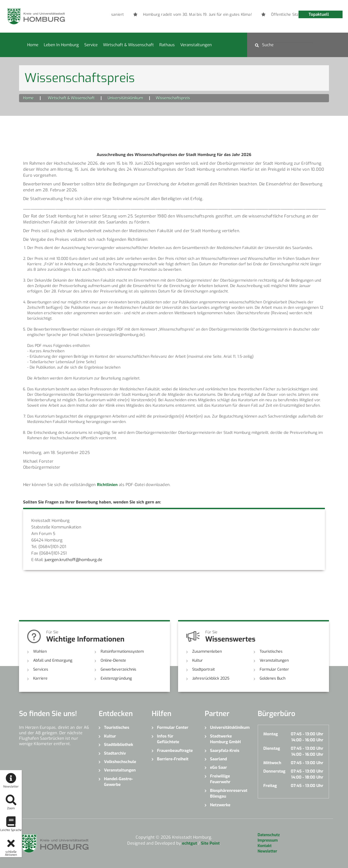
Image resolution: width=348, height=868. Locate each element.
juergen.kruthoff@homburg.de (73, 560)
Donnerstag (274, 771)
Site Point (210, 843)
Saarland (219, 759)
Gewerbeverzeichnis (118, 669)
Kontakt (265, 846)
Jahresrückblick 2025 (211, 678)
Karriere (40, 678)
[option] (207, 15)
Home (33, 45)
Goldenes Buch (273, 678)
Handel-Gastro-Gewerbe (119, 782)
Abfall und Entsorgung (53, 660)
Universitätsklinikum (125, 98)
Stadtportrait (203, 669)
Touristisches (271, 651)
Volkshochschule (120, 762)
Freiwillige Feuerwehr (220, 779)
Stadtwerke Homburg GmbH (226, 739)
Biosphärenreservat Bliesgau (229, 793)
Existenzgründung (116, 678)
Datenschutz (269, 835)
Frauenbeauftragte (175, 751)
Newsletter (268, 851)
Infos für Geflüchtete (168, 739)
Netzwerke (220, 805)
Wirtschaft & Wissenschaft (128, 45)
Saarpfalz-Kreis (225, 751)
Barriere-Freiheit (173, 759)
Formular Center (274, 669)
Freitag (270, 786)
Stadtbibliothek (119, 745)
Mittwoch (272, 763)
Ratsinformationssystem (122, 651)
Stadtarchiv (115, 753)
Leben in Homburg (61, 45)
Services (41, 669)
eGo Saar (219, 767)
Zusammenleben (207, 651)
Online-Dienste (113, 660)
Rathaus (167, 45)
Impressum (268, 840)
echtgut (190, 843)
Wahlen (40, 651)
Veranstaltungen (196, 45)
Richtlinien (107, 485)
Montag (271, 734)
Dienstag (272, 748)
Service (91, 45)
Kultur (198, 660)
